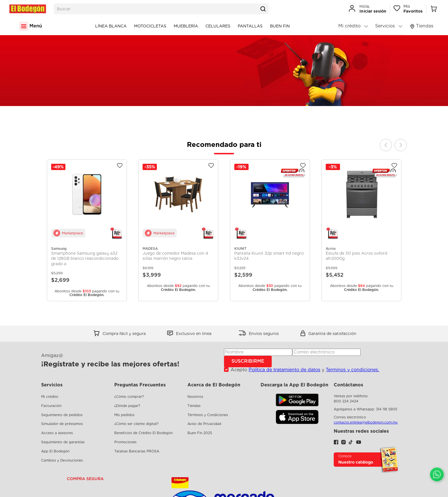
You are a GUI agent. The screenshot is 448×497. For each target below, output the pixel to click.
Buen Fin (280, 26)
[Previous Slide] (386, 145)
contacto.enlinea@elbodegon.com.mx (366, 422)
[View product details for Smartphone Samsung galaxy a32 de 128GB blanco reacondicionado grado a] (87, 230)
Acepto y (305, 370)
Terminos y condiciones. (352, 370)
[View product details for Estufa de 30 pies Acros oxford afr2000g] (361, 230)
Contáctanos (348, 385)
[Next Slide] (401, 145)
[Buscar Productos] (263, 9)
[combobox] (161, 9)
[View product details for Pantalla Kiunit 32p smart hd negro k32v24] (270, 230)
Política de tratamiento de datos (284, 370)
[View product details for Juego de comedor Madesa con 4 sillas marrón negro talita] (178, 230)
